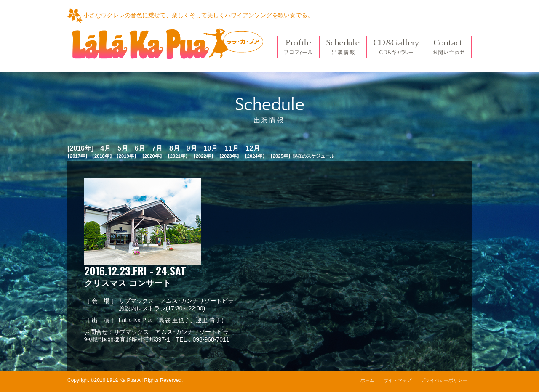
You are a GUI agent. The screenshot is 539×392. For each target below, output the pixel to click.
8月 (175, 148)
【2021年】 (178, 156)
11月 (232, 148)
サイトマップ (398, 380)
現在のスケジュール (314, 156)
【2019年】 (126, 156)
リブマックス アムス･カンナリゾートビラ (171, 332)
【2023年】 (229, 156)
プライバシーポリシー (444, 380)
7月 (157, 148)
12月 (253, 148)
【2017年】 (77, 156)
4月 (105, 148)
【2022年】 (203, 156)
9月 (192, 148)
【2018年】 (102, 156)
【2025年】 (280, 156)
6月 (140, 148)
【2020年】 (152, 156)
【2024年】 (255, 156)
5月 (123, 148)
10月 (211, 148)
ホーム (367, 380)
